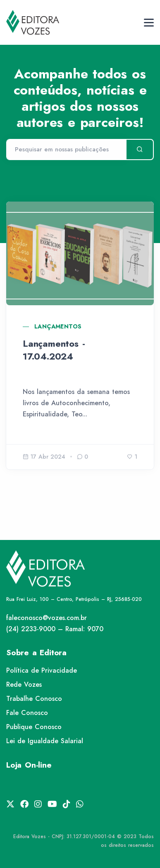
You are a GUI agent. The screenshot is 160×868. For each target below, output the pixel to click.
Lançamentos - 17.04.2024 (54, 350)
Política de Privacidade (42, 670)
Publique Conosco (34, 727)
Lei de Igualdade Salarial (45, 741)
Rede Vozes (24, 684)
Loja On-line (29, 765)
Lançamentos (58, 326)
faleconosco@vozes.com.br (47, 618)
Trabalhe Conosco (34, 699)
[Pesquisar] (66, 150)
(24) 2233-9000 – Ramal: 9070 (55, 629)
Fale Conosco (27, 713)
